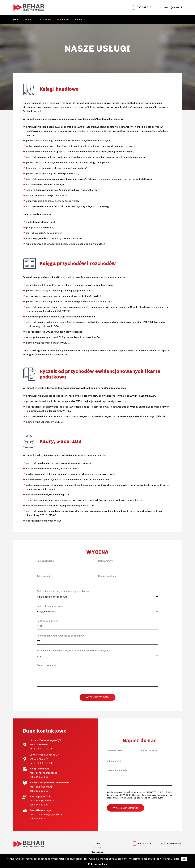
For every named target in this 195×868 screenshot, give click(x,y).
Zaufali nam (97, 852)
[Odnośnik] (29, 7)
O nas (97, 843)
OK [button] (184, 859)
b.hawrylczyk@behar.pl (49, 814)
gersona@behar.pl (46, 773)
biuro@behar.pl (44, 787)
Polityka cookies (97, 864)
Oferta (97, 848)
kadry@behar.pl (45, 800)
